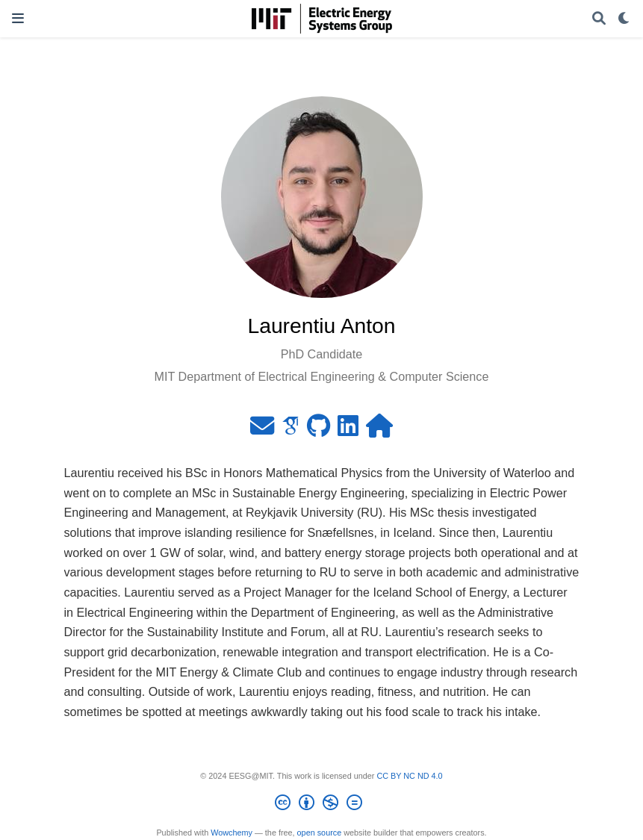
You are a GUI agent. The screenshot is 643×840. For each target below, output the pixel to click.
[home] (379, 430)
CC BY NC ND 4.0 (409, 776)
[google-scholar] (291, 430)
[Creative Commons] (321, 805)
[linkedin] (348, 430)
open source (320, 833)
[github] (319, 430)
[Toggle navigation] (18, 18)
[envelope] (262, 430)
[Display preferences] (624, 19)
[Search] (599, 19)
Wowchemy (232, 833)
